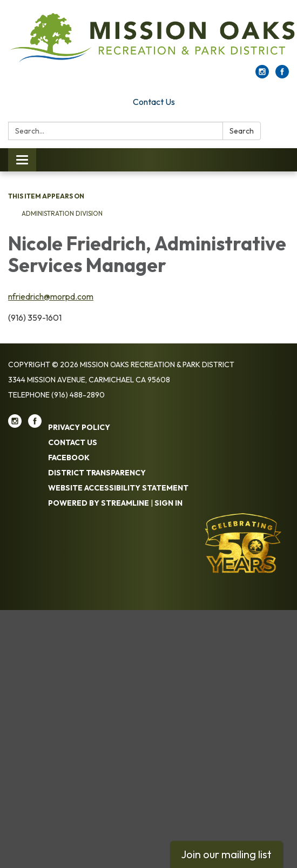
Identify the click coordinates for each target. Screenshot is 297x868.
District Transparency (97, 473)
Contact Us (154, 102)
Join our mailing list (226, 854)
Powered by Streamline (99, 503)
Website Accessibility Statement (118, 488)
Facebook (69, 458)
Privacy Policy (79, 427)
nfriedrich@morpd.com (51, 296)
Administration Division (62, 213)
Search (242, 131)
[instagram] (262, 75)
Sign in (168, 503)
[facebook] (282, 75)
